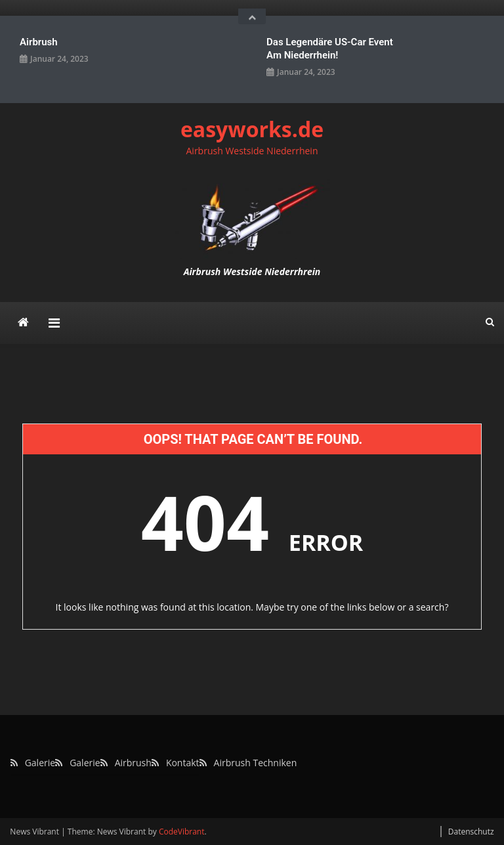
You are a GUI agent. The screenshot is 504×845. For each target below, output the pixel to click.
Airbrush (39, 42)
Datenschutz (471, 832)
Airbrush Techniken (256, 763)
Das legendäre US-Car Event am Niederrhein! (330, 49)
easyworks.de (252, 129)
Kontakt (183, 763)
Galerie (40, 763)
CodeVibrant (182, 832)
